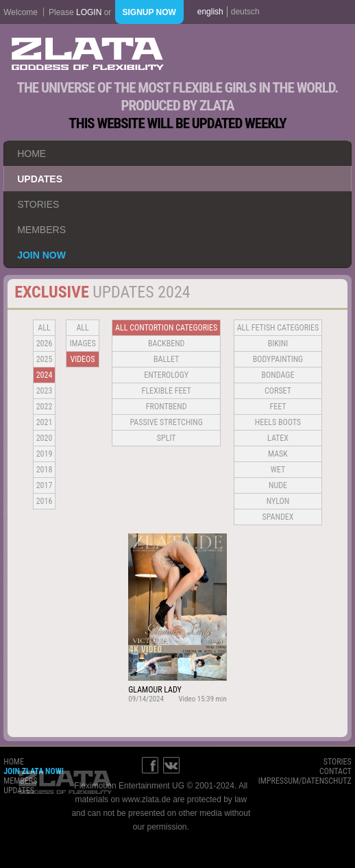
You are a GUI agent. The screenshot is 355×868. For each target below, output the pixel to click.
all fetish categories (278, 328)
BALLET (166, 359)
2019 (45, 454)
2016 (45, 501)
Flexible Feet (167, 391)
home (32, 154)
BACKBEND (167, 343)
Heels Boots (278, 422)
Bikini (278, 343)
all (44, 328)
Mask (278, 454)
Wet (278, 470)
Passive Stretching (166, 422)
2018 (45, 470)
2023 (45, 391)
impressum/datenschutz (305, 781)
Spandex (278, 517)
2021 (45, 422)
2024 (45, 375)
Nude (278, 485)
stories (38, 204)
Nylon (278, 501)
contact (335, 771)
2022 (45, 407)
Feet (278, 407)
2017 (45, 485)
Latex (278, 438)
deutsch (245, 12)
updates (40, 179)
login (89, 12)
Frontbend (167, 407)
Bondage (278, 375)
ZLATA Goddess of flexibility (88, 54)
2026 (45, 343)
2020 (45, 438)
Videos (83, 359)
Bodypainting (278, 359)
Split (167, 438)
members (41, 230)
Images (82, 343)
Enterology (166, 375)
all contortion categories (166, 328)
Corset (278, 391)
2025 (45, 359)
